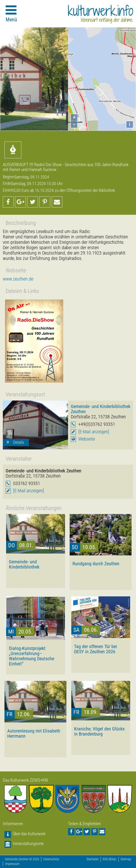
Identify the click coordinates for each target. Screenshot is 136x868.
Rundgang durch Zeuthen (96, 564)
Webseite (87, 439)
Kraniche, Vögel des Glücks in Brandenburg (99, 731)
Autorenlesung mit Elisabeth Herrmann (34, 733)
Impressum (12, 864)
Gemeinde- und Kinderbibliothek (24, 564)
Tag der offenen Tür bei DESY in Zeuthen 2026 (96, 649)
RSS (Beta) (110, 859)
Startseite (93, 859)
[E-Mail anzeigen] (94, 432)
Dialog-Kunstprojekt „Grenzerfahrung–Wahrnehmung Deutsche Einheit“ (32, 656)
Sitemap (126, 859)
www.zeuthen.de (18, 279)
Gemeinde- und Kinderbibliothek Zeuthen (101, 409)
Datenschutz (51, 859)
